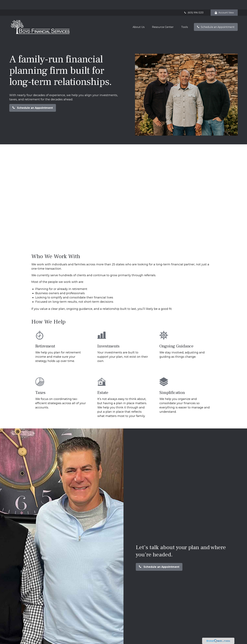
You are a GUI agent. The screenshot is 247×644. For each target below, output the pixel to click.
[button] (139, 17)
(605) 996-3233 (194, 3)
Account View (224, 3)
